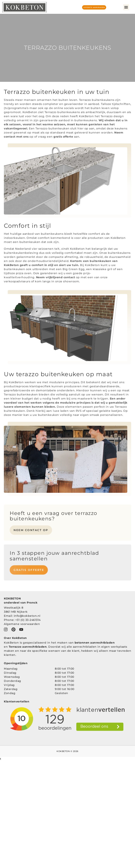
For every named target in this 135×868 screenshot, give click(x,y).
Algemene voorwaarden (22, 624)
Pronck (32, 603)
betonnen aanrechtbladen (95, 643)
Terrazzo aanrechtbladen (28, 647)
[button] (126, 7)
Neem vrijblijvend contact (56, 277)
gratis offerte (63, 137)
